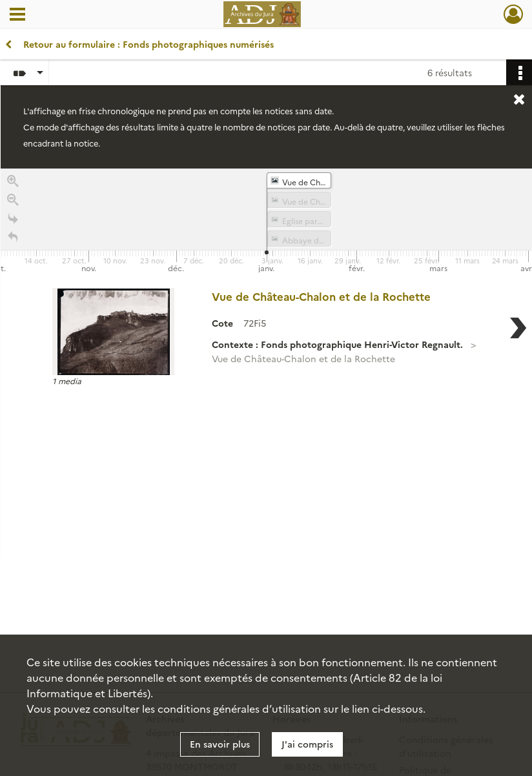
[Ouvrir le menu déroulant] (17, 15)
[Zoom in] (13, 182)
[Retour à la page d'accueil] (13, 239)
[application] (266, 222)
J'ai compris (307, 744)
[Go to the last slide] (13, 220)
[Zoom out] (13, 201)
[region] (266, 362)
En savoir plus (220, 744)
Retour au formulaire (139, 44)
